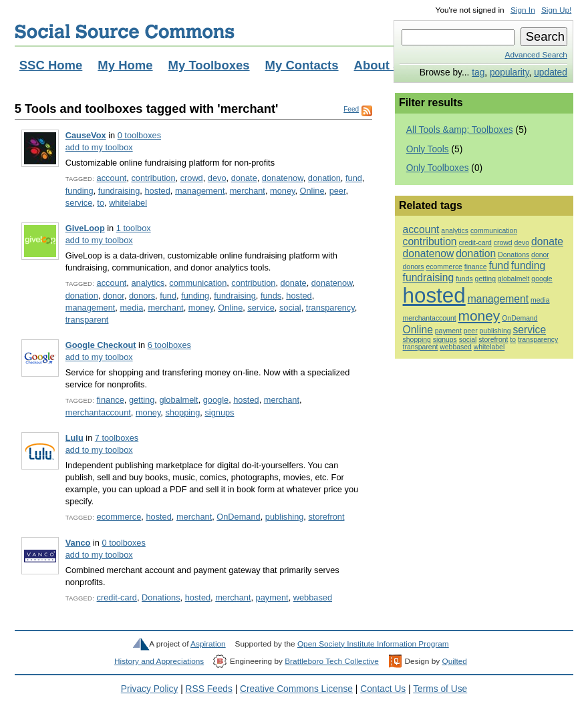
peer (338, 191)
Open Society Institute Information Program (373, 644)
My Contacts (302, 65)
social (290, 308)
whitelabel (128, 203)
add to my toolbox (99, 147)
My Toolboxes (209, 65)
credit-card (117, 597)
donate (244, 178)
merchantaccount (98, 412)
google (216, 400)
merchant (248, 191)
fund (354, 178)
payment (272, 597)
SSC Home (51, 65)
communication (198, 283)
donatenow (283, 178)
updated (551, 72)
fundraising (119, 191)
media (131, 308)
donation (324, 178)
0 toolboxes (139, 135)
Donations (161, 597)
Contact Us (383, 689)
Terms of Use (440, 689)
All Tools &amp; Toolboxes (460, 130)
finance (111, 400)
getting (142, 400)
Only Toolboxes (438, 168)
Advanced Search (536, 55)
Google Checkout (101, 345)
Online (312, 191)
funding (80, 191)
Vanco (78, 543)
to (101, 203)
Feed (351, 109)
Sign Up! (556, 10)
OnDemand (238, 517)
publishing (285, 517)
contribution (153, 178)
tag (478, 72)
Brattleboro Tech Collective (331, 661)
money (282, 191)
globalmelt (178, 400)
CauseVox (86, 135)
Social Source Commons (125, 31)
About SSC (387, 65)
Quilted (454, 661)
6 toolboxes (169, 345)
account (112, 178)
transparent (87, 320)
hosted (157, 191)
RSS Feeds (209, 689)
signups (219, 412)
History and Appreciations (159, 661)
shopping (182, 412)
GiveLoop (85, 228)
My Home (125, 65)
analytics (148, 283)
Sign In (523, 10)
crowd (192, 178)
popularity (509, 72)
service (79, 203)
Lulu (75, 438)
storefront (326, 517)
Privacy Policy (150, 689)
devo (217, 178)
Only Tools (428, 149)
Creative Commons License (296, 689)
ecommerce (119, 517)
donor (114, 296)
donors (142, 296)
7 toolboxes (117, 438)
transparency (330, 308)
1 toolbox (134, 228)
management (200, 191)
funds (271, 296)
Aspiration (208, 644)
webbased (313, 597)
